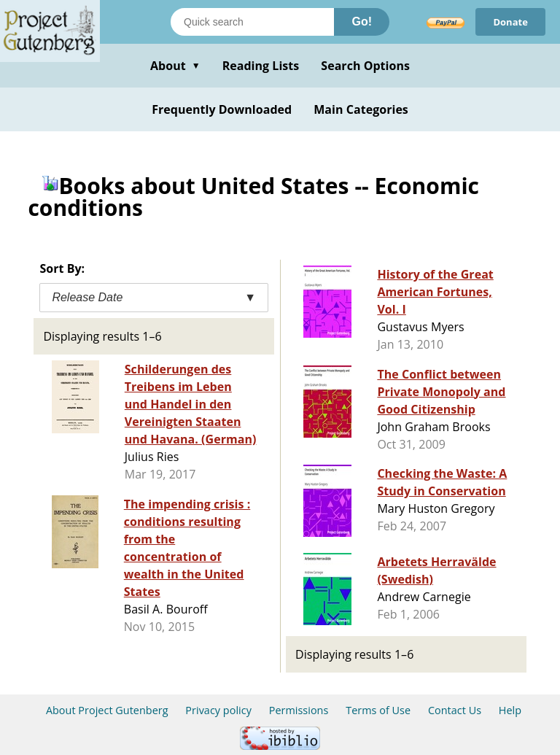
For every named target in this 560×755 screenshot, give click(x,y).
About (175, 66)
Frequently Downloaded (222, 109)
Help (510, 710)
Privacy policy (218, 710)
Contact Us (455, 710)
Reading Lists (261, 66)
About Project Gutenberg (107, 710)
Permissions (299, 710)
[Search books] (252, 22)
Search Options (365, 66)
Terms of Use (378, 710)
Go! (362, 22)
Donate (510, 22)
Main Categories (361, 109)
